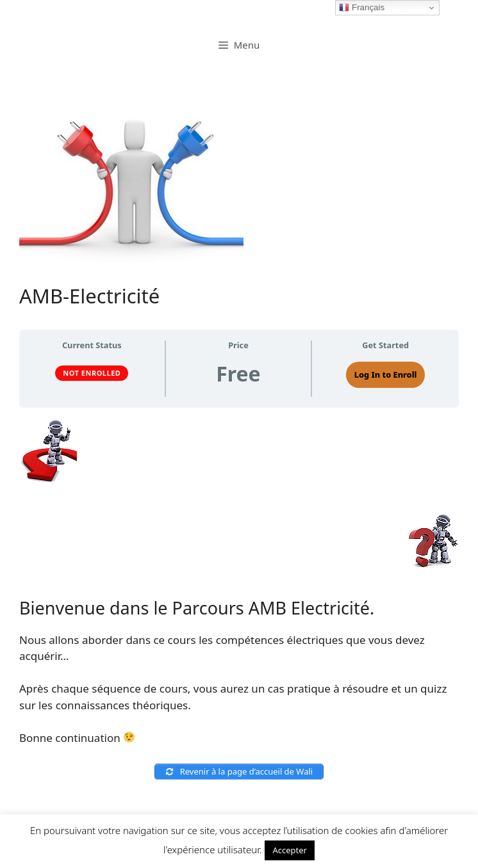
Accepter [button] (290, 850)
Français (362, 8)
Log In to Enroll (386, 374)
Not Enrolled (92, 373)
